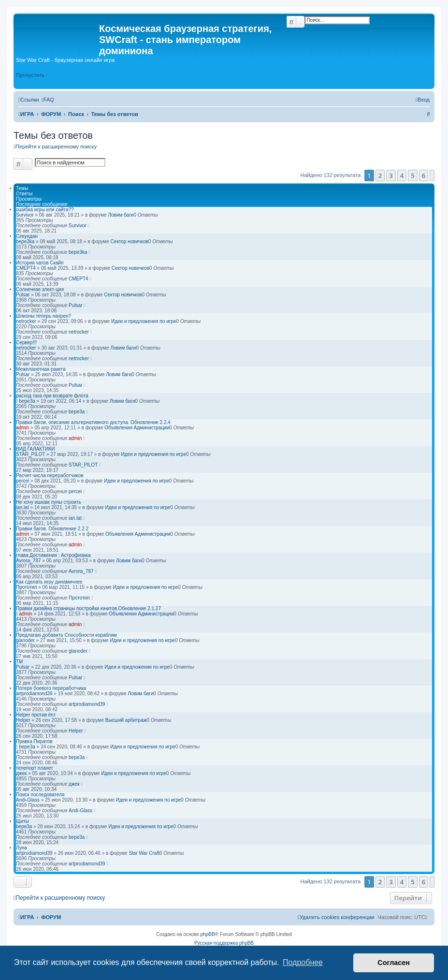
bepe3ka (25, 241)
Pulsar (23, 295)
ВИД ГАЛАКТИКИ (35, 449)
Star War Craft (144, 853)
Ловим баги (121, 215)
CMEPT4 (26, 268)
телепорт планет (35, 768)
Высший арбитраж (126, 720)
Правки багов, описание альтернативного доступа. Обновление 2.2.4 (93, 422)
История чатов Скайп (40, 263)
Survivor (25, 215)
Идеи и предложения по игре (144, 321)
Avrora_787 (29, 561)
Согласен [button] (394, 963)
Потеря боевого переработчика (51, 688)
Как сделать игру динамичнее (49, 582)
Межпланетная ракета (41, 369)
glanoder (25, 640)
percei (22, 481)
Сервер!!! (26, 343)
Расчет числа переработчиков (50, 475)
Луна (22, 848)
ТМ (19, 662)
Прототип (26, 587)
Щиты (22, 821)
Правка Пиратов (34, 741)
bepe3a (27, 401)
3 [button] (391, 176)
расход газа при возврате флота (52, 396)
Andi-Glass (28, 800)
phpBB (208, 934)
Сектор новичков (130, 241)
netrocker (26, 321)
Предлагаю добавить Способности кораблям (66, 635)
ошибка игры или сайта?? (45, 210)
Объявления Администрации (137, 428)
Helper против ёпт (36, 715)
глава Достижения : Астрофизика (53, 555)
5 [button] (412, 176)
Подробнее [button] (303, 962)
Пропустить (30, 75)
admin (22, 428)
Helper (23, 720)
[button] (432, 176)
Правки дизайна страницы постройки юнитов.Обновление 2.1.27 (88, 608)
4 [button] (402, 176)
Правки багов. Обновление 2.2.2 (52, 529)
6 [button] (424, 176)
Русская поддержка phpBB (224, 943)
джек (21, 773)
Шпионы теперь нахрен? (43, 316)
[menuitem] (48, 100)
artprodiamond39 (34, 694)
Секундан (27, 236)
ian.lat (22, 507)
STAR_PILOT (30, 454)
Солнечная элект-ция (40, 289)
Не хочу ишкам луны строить (49, 502)
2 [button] (380, 176)
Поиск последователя (40, 795)
